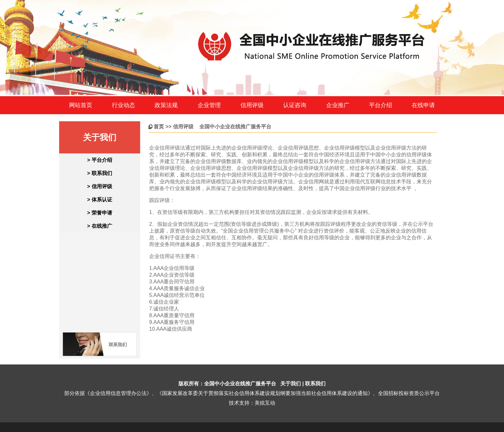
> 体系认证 (100, 200)
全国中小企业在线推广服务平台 (240, 384)
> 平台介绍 (100, 160)
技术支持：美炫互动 (252, 403)
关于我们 (291, 384)
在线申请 (423, 105)
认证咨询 (295, 105)
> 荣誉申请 (100, 213)
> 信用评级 (100, 186)
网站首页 (81, 105)
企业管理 (209, 105)
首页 (159, 127)
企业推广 (338, 105)
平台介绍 (381, 105)
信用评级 (252, 105)
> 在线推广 (100, 226)
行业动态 (123, 105)
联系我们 (315, 384)
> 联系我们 (100, 173)
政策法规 (166, 105)
